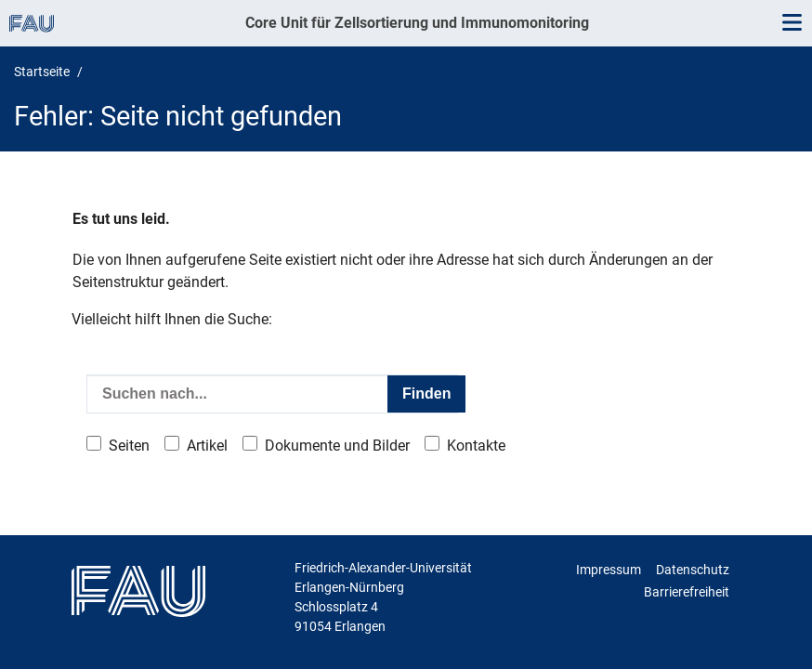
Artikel (207, 446)
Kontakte (476, 446)
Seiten (129, 446)
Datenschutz (693, 570)
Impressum (609, 570)
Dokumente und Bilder (337, 446)
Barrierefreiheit (687, 592)
